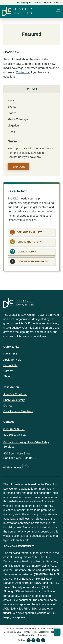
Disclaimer (44, 632)
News (11, 100)
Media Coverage (18, 119)
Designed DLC (12, 632)
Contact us (23, 72)
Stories (12, 113)
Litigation (13, 126)
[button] (58, 12)
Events (12, 107)
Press (11, 132)
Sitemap (41, 635)
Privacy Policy (30, 632)
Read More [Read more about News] (18, 167)
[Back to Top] (57, 632)
